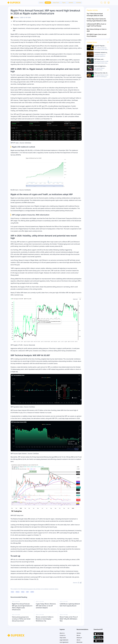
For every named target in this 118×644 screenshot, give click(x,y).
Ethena (18, 592)
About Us (62, 633)
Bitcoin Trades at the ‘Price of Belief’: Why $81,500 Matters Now (69, 619)
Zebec (23, 592)
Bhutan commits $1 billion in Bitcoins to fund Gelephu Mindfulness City (45, 619)
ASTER (32, 592)
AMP (27, 592)
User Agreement (64, 642)
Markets (16, 17)
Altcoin (78, 640)
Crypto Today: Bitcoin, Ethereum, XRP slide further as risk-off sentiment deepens (46, 606)
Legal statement (64, 640)
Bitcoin (78, 635)
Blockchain (80, 642)
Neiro (12, 592)
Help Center (63, 638)
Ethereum (79, 638)
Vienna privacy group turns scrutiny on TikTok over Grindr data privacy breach (21, 619)
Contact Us (63, 635)
